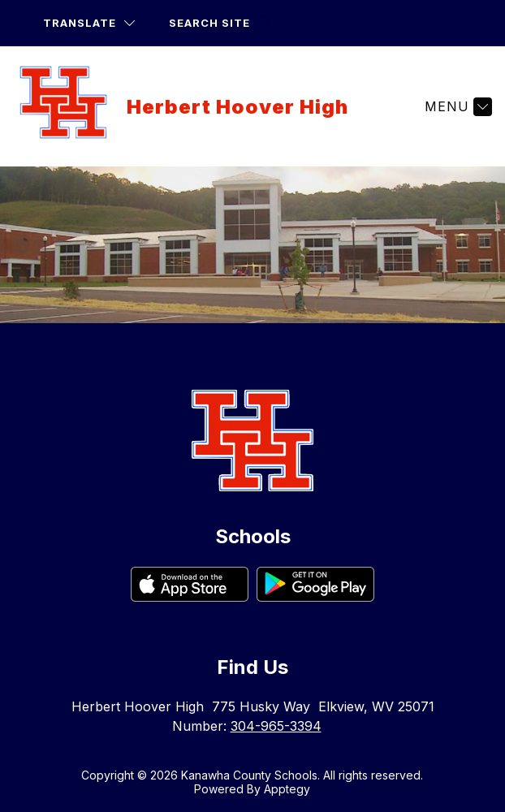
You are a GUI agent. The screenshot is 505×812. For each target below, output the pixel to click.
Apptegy (287, 789)
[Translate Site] (89, 23)
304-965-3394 (276, 726)
